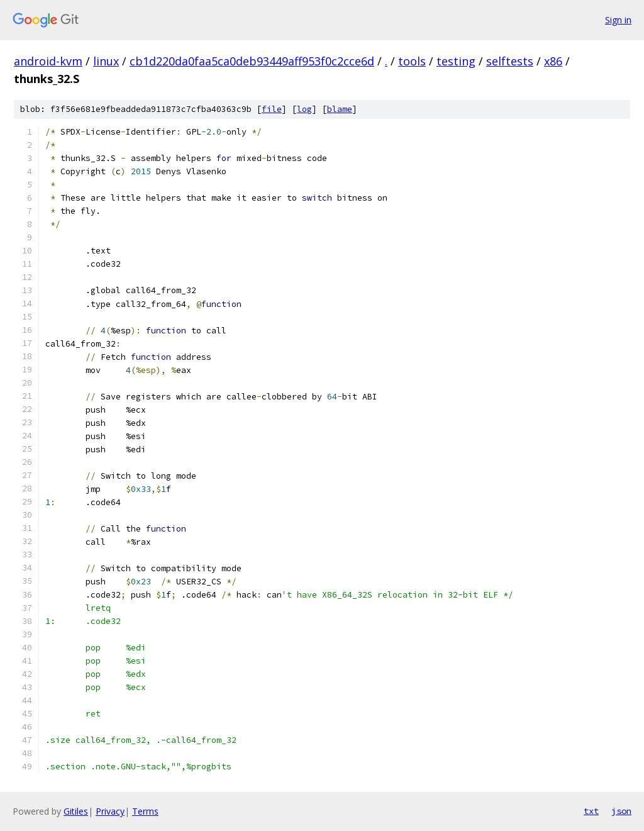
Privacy (110, 811)
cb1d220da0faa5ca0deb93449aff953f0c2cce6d (252, 61)
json (621, 811)
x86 (553, 61)
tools (412, 61)
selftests (510, 61)
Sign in (618, 20)
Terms (145, 811)
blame (340, 109)
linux (106, 61)
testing (456, 61)
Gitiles (76, 811)
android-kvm (48, 61)
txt (591, 811)
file (272, 109)
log (304, 109)
